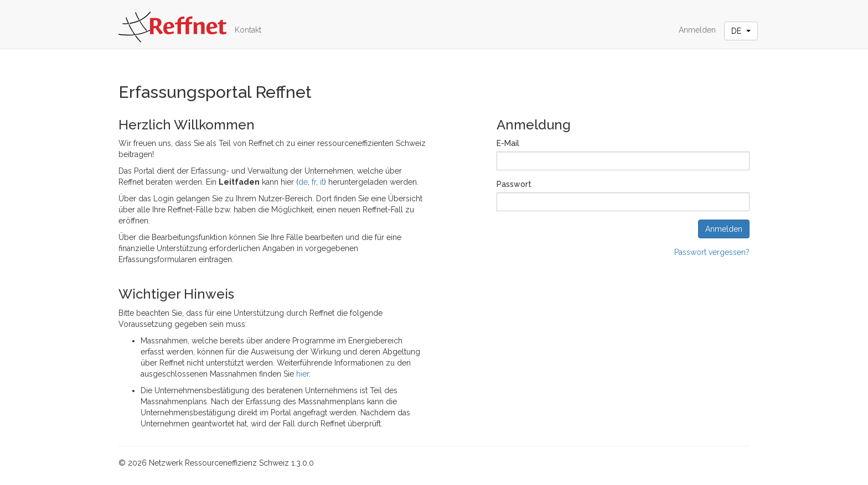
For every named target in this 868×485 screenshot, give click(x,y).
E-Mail (508, 143)
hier (303, 374)
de (303, 182)
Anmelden (697, 30)
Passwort (514, 184)
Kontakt (248, 30)
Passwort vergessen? (712, 252)
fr (314, 182)
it (322, 182)
